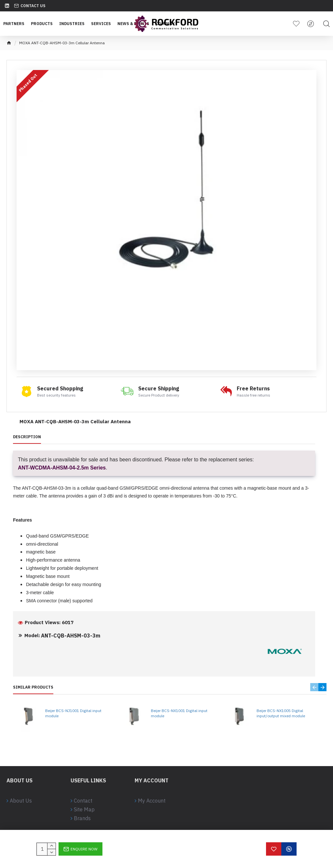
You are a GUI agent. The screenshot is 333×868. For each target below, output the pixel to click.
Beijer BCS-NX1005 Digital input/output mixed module (281, 713)
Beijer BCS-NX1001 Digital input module (179, 713)
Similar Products (33, 687)
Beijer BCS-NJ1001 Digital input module (73, 713)
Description (27, 437)
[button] (314, 687)
